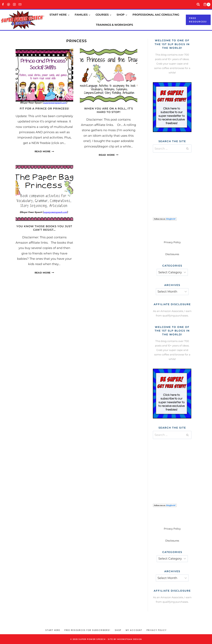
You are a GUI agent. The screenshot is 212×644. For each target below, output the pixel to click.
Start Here (53, 630)
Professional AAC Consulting (156, 15)
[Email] (20, 5)
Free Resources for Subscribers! (87, 630)
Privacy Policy (172, 242)
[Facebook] (3, 5)
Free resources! (198, 20)
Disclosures (172, 254)
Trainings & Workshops (114, 25)
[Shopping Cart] (208, 4)
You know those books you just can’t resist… (44, 228)
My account (134, 630)
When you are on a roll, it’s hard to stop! (109, 110)
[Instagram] (14, 5)
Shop (118, 630)
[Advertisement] (178, 181)
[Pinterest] (9, 5)
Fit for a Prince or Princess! (44, 109)
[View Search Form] (198, 5)
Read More (44, 151)
